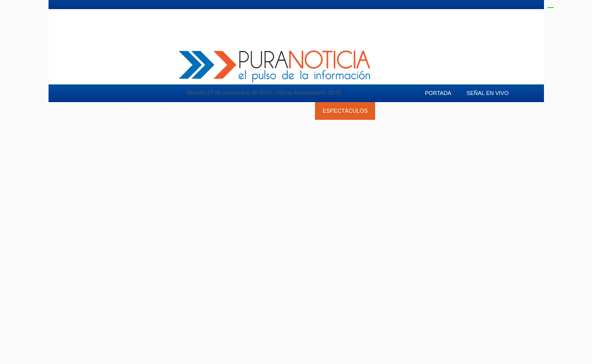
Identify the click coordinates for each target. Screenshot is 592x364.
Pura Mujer (142, 13)
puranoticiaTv (405, 111)
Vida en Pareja (227, 13)
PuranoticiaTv (416, 13)
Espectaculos (364, 13)
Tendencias (276, 13)
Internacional (167, 111)
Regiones (71, 111)
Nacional (115, 111)
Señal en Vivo (466, 13)
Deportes (318, 13)
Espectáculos (345, 111)
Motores (183, 13)
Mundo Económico (233, 111)
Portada (438, 93)
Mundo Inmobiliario (87, 13)
